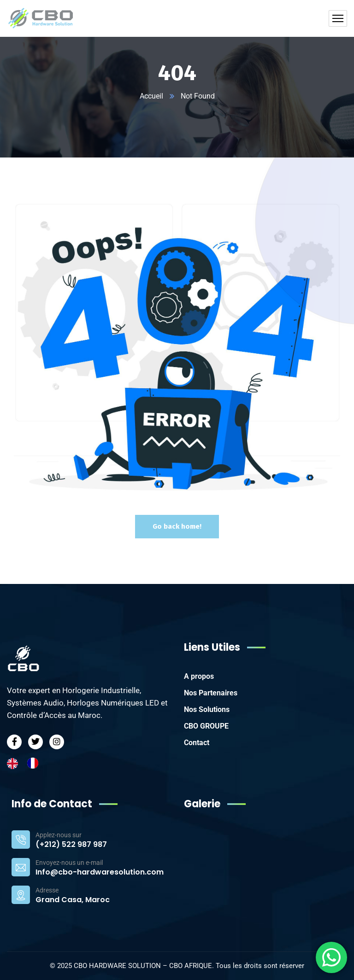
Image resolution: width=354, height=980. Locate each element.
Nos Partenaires (211, 693)
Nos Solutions (207, 709)
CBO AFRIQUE (191, 966)
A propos (199, 676)
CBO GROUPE (206, 726)
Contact (197, 743)
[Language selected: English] (27, 763)
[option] (35, 763)
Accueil (151, 96)
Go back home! (177, 526)
